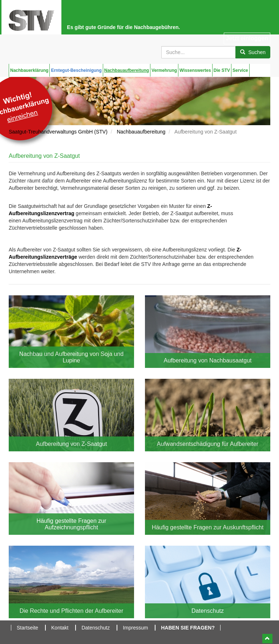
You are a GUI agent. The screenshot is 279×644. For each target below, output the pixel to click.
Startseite (27, 628)
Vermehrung (164, 70)
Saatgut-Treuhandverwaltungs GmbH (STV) (58, 132)
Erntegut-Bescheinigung (76, 70)
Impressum (135, 628)
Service (240, 70)
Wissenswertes (195, 70)
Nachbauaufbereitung (127, 70)
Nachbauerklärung (29, 70)
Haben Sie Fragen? (188, 628)
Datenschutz (96, 628)
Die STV (222, 70)
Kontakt (60, 628)
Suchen (253, 52)
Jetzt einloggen (247, 38)
